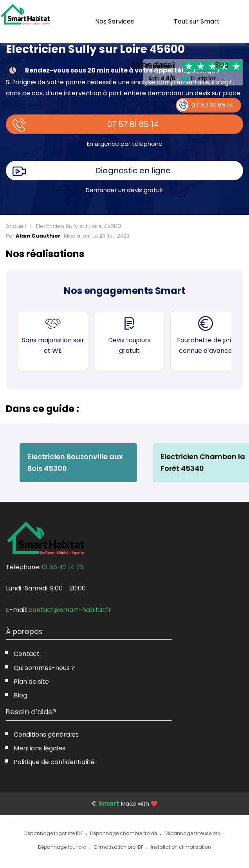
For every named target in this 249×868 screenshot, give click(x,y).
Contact (27, 654)
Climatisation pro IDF (118, 847)
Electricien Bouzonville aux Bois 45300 (75, 462)
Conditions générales (46, 735)
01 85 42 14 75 (63, 567)
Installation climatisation (181, 847)
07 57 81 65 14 (133, 124)
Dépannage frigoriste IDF (53, 833)
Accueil (16, 226)
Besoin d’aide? (153, 64)
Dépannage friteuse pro (192, 833)
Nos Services (115, 21)
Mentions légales (40, 748)
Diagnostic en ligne (133, 171)
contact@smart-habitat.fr (70, 610)
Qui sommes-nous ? (44, 668)
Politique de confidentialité (54, 762)
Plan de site (31, 682)
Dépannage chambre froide (124, 833)
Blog (222, 65)
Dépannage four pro (62, 847)
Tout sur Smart (197, 21)
